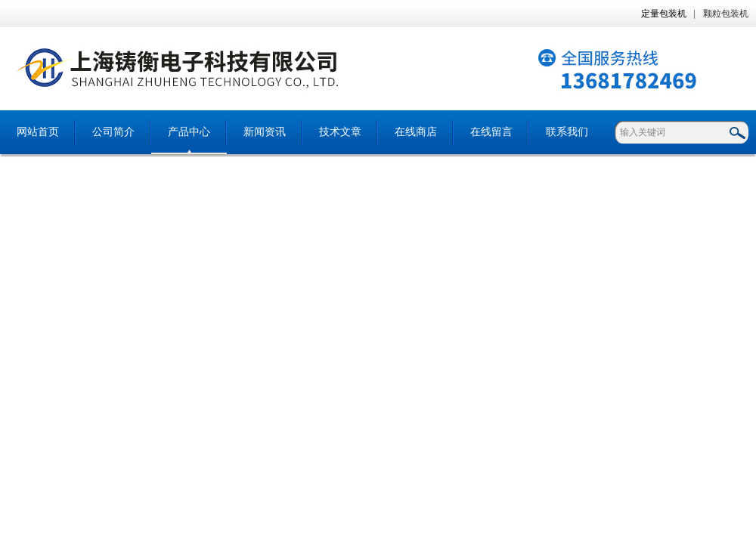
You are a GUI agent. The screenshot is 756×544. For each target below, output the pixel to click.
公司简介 (113, 132)
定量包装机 (664, 14)
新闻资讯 (265, 132)
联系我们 (567, 132)
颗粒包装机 (726, 14)
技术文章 (340, 132)
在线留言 (491, 132)
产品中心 (189, 132)
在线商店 (416, 132)
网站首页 (38, 132)
